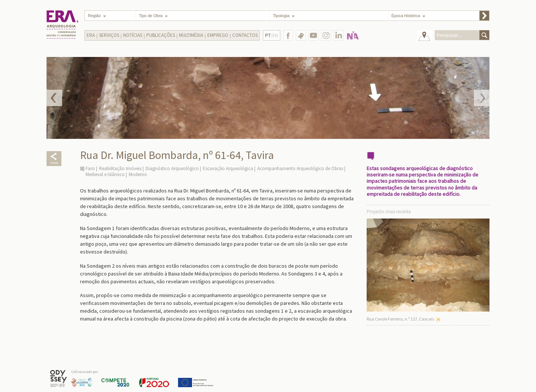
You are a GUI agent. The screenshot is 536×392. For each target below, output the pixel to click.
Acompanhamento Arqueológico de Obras (300, 168)
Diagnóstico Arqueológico (172, 168)
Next (482, 98)
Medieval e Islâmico (105, 174)
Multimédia (191, 35)
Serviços (109, 35)
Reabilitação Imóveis (120, 168)
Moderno (138, 174)
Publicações (161, 35)
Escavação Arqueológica (228, 168)
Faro (90, 168)
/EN (272, 36)
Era (91, 35)
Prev (54, 98)
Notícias (133, 35)
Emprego (218, 35)
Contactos (245, 35)
